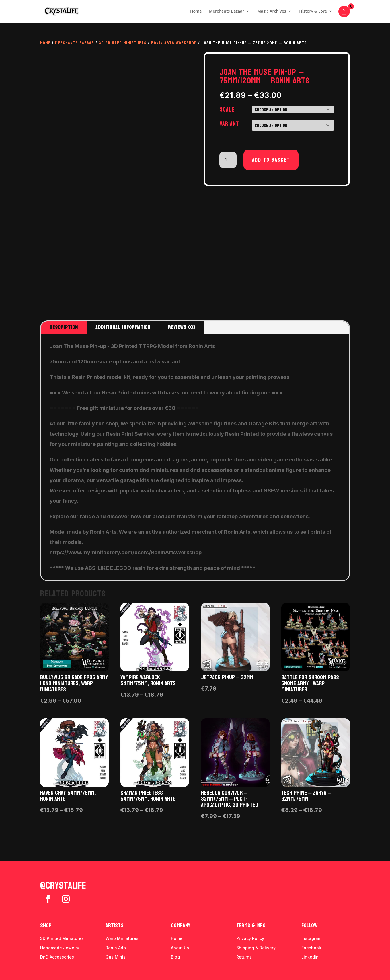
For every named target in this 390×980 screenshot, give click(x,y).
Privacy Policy (250, 938)
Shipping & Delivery (256, 948)
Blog (175, 957)
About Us (180, 948)
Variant (229, 124)
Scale (227, 110)
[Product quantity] (228, 160)
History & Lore (313, 12)
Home (196, 12)
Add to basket (271, 160)
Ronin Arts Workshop (174, 43)
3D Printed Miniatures (123, 43)
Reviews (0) (182, 327)
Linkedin (310, 957)
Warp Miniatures (122, 938)
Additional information (123, 327)
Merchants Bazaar (227, 12)
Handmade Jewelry (60, 948)
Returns (244, 957)
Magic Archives (272, 12)
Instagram (311, 938)
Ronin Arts (116, 948)
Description (64, 327)
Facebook (311, 948)
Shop (46, 926)
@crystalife (63, 886)
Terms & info (251, 926)
